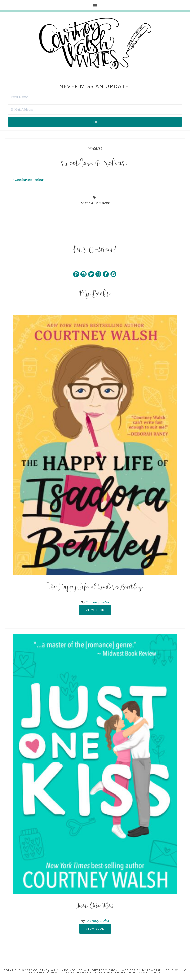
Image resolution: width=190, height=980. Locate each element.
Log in (156, 973)
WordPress (138, 973)
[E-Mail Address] (95, 110)
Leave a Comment (95, 203)
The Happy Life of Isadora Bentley (95, 587)
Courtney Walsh (98, 602)
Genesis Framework (110, 973)
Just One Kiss (95, 906)
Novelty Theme (74, 973)
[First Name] (95, 97)
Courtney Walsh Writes (95, 44)
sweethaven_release (30, 180)
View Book (95, 610)
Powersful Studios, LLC (167, 970)
